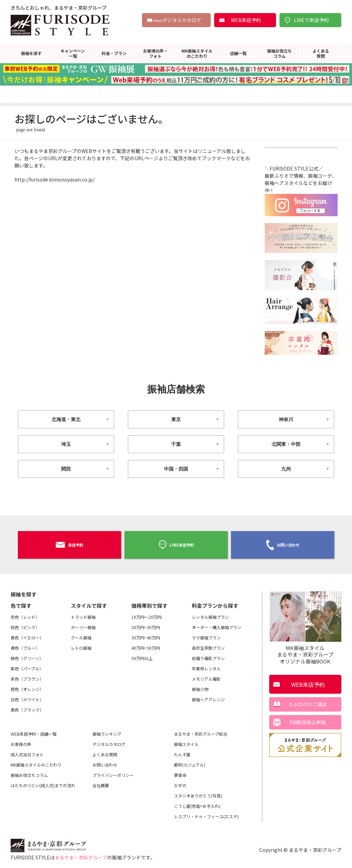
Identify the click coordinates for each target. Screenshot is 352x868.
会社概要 (101, 782)
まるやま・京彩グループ (81, 854)
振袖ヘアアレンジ (208, 696)
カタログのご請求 (308, 701)
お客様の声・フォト (155, 53)
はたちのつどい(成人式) (43, 782)
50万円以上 (142, 655)
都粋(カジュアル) (190, 761)
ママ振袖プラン (206, 634)
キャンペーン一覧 (73, 53)
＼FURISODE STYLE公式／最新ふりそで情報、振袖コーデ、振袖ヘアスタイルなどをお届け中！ (301, 186)
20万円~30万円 (146, 624)
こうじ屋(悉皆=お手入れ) (197, 803)
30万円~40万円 (146, 634)
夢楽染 (180, 772)
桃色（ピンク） (25, 624)
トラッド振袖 (83, 613)
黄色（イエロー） (27, 634)
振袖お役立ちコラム (279, 53)
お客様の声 (21, 741)
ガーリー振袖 (83, 624)
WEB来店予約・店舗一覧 (34, 730)
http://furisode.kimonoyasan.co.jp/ (54, 179)
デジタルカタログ (177, 20)
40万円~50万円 (146, 644)
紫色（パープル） (27, 665)
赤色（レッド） (25, 613)
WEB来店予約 (246, 20)
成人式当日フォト (27, 751)
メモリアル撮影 (206, 675)
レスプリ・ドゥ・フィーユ (206, 813)
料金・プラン (114, 53)
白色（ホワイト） (27, 696)
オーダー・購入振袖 (217, 624)
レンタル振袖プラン (210, 613)
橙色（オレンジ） (27, 686)
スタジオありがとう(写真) (198, 792)
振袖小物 (200, 686)
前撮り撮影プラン (208, 655)
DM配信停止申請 (307, 719)
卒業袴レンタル (206, 665)
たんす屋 (182, 751)
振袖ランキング (107, 730)
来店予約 (69, 543)
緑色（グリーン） (27, 655)
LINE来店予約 (176, 543)
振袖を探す (31, 53)
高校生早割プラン (208, 644)
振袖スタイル (186, 741)
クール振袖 (81, 634)
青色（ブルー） (25, 644)
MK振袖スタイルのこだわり (197, 53)
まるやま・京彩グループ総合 (201, 730)
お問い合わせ (283, 543)
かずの (180, 782)
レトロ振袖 (81, 644)
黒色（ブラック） (27, 706)
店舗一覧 (238, 53)
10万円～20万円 (146, 613)
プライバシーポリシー (113, 772)
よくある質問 (321, 53)
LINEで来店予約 (311, 20)
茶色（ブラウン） (27, 675)
